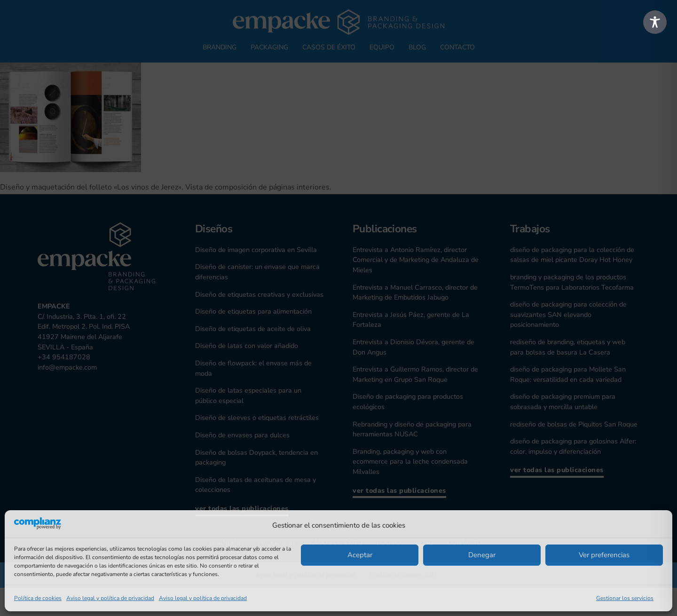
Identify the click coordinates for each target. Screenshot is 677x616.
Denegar (482, 555)
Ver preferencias (604, 555)
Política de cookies (38, 598)
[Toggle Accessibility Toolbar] (655, 22)
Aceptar (360, 555)
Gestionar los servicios (625, 598)
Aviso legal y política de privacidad (110, 598)
